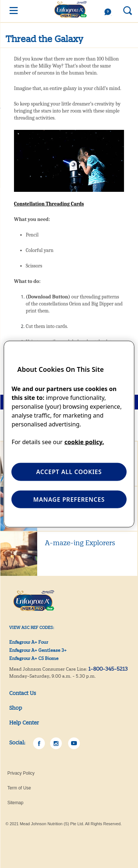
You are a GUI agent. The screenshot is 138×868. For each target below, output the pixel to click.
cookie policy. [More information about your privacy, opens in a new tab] (84, 442)
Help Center (24, 723)
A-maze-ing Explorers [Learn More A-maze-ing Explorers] (80, 543)
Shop (16, 708)
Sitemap (15, 803)
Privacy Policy (21, 773)
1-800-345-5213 (108, 669)
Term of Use (19, 788)
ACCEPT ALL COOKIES (69, 472)
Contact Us (23, 693)
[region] (69, 434)
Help (110, 12)
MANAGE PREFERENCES (69, 499)
